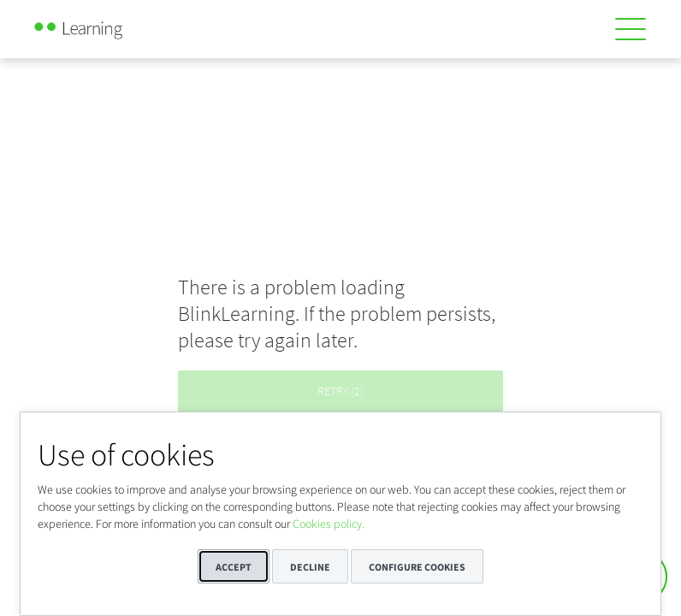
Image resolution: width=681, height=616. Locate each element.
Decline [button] (310, 567)
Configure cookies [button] (417, 567)
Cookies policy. (329, 524)
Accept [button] (234, 567)
